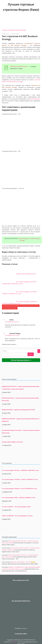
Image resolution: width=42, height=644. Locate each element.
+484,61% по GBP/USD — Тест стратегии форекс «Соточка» (17, 516)
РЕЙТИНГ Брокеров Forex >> (19, 66)
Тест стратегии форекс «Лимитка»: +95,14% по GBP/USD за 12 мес (20, 489)
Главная (4, 30)
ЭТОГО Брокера (35, 99)
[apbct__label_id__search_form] (15, 354)
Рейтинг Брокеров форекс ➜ (21, 360)
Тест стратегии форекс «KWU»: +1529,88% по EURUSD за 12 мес (19, 498)
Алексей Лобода (15, 34)
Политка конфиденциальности (27, 642)
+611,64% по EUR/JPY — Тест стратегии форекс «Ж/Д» (16, 507)
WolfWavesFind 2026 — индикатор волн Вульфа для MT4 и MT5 (18, 410)
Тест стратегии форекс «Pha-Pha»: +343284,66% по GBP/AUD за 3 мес (20, 470)
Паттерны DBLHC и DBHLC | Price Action (12, 442)
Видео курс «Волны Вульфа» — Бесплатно (21, 562)
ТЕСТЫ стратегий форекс (10, 308)
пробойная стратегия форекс (17, 30)
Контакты (7, 642)
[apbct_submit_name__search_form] (31, 354)
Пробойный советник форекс (30, 306)
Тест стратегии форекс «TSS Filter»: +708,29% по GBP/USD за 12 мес (20, 480)
